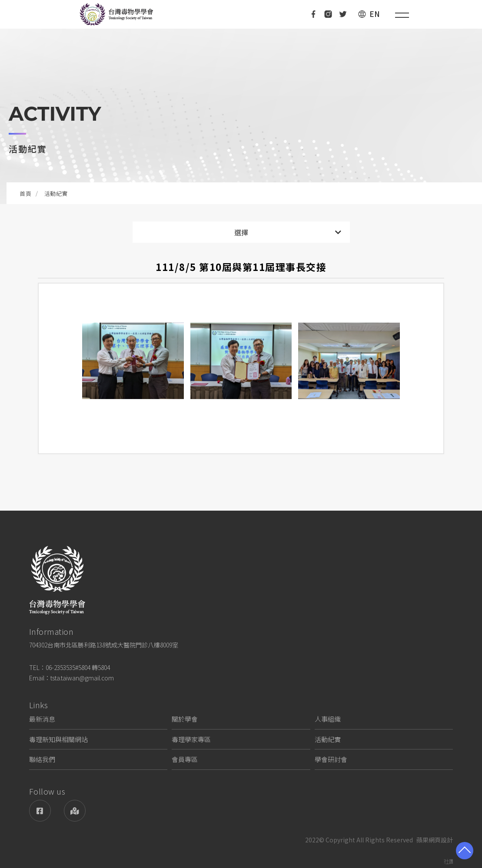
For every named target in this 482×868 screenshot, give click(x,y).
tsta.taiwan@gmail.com (82, 678)
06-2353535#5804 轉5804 (78, 667)
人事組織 (328, 719)
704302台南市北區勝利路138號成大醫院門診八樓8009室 (104, 645)
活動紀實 (328, 739)
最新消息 (42, 719)
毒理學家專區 (191, 739)
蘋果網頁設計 (435, 840)
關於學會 (185, 719)
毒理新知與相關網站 (58, 739)
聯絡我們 (42, 759)
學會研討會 (331, 759)
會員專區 (185, 759)
